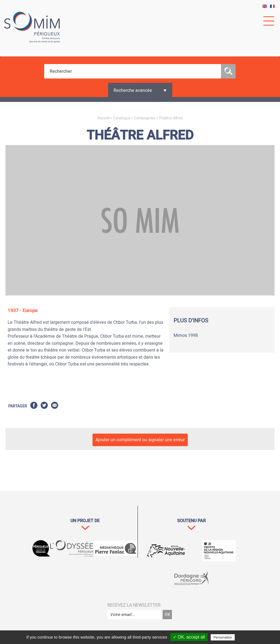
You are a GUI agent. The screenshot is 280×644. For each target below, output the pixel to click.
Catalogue (122, 118)
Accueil (103, 118)
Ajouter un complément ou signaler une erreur (140, 440)
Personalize (223, 637)
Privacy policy (248, 637)
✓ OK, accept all (189, 637)
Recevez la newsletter (134, 605)
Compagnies (145, 118)
